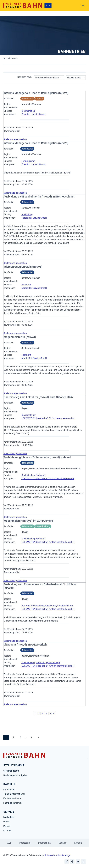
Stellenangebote (11, 771)
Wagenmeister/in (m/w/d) (20, 337)
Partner (7, 826)
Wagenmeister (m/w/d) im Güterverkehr (28, 521)
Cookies (62, 843)
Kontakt (7, 831)
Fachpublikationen (12, 803)
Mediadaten (9, 817)
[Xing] (67, 862)
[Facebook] (72, 862)
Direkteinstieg (28, 111)
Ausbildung (27, 214)
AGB (9, 843)
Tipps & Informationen (14, 794)
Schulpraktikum (65, 606)
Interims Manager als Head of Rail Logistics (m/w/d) (36, 93)
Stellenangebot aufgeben (16, 775)
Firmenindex (9, 789)
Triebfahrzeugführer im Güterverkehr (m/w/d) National (37, 457)
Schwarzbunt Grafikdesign (58, 855)
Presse (7, 822)
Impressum (25, 843)
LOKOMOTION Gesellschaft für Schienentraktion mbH (48, 418)
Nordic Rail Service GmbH (34, 218)
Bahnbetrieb (27, 99)
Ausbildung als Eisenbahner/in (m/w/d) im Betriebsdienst (39, 197)
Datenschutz (44, 843)
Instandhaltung (43, 526)
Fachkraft (26, 285)
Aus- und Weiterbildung (33, 606)
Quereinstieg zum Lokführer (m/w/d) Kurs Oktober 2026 (38, 397)
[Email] (78, 862)
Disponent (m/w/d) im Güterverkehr (26, 645)
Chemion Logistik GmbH (33, 114)
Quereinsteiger (28, 415)
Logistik (39, 99)
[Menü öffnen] (83, 6)
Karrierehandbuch (12, 798)
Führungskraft (28, 161)
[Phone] (83, 862)
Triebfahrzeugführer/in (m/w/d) (23, 267)
